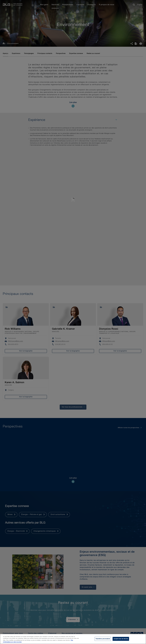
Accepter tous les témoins (121, 639)
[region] (73, 639)
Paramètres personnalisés (103, 639)
